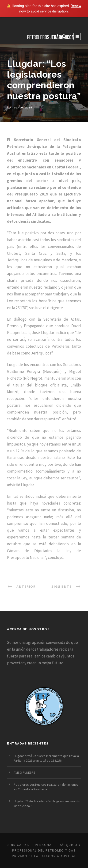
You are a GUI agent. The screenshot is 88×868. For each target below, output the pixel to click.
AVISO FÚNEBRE (24, 772)
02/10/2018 (23, 108)
